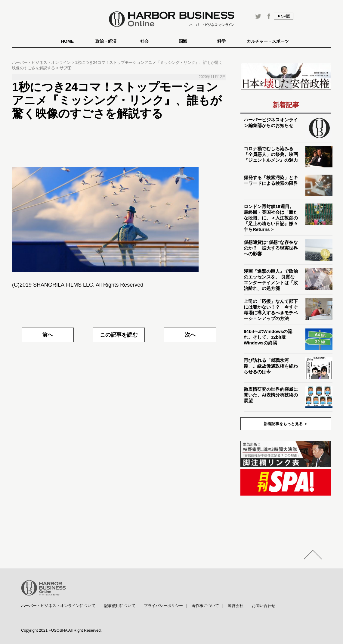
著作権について (205, 606)
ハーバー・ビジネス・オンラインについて (58, 606)
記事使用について (120, 606)
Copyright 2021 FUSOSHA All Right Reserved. (61, 630)
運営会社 (236, 606)
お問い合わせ (264, 606)
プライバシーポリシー (163, 606)
